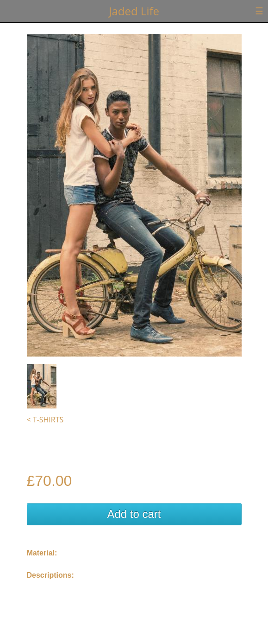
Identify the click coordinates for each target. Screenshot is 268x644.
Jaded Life (134, 11)
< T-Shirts (45, 420)
